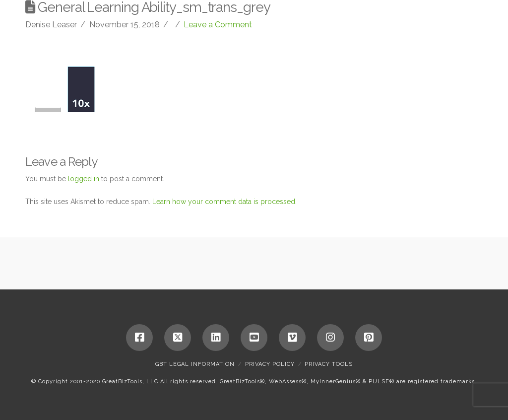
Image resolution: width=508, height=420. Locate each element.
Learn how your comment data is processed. (224, 202)
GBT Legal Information (195, 364)
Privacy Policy (270, 364)
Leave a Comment (218, 25)
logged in (84, 179)
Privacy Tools (329, 364)
